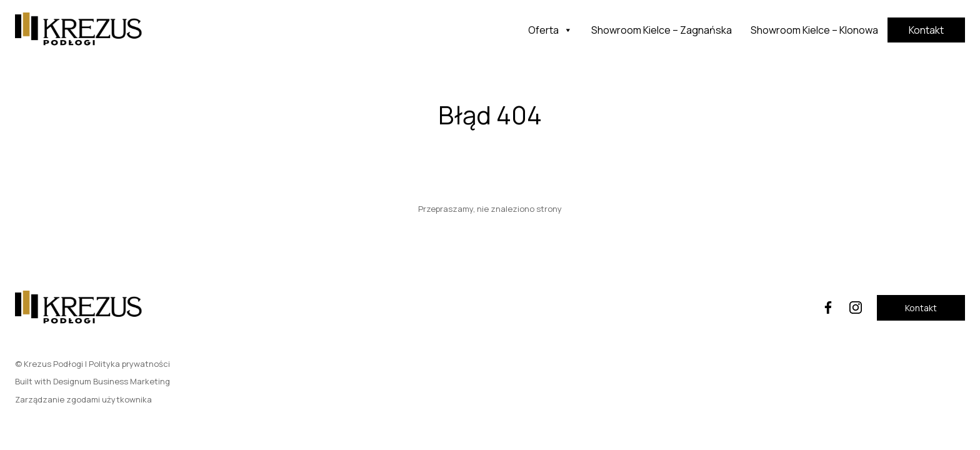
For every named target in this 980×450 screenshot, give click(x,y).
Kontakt (926, 30)
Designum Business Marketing (112, 381)
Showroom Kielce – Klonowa (814, 30)
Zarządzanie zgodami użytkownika (83, 399)
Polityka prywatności (129, 364)
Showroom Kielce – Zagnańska (662, 30)
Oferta (550, 30)
